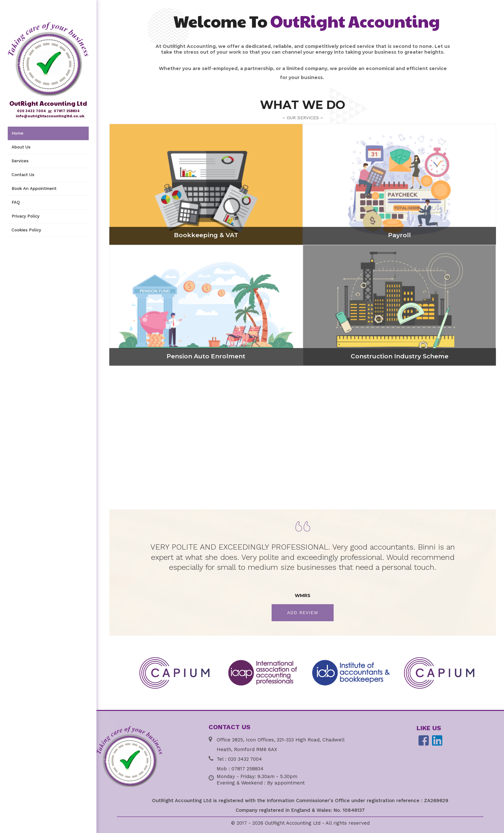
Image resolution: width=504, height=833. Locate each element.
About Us (21, 147)
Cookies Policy (26, 230)
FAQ (16, 202)
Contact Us (23, 175)
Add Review (303, 613)
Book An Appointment (34, 188)
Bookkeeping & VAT (206, 235)
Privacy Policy (26, 216)
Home (18, 133)
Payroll (399, 235)
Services (20, 161)
